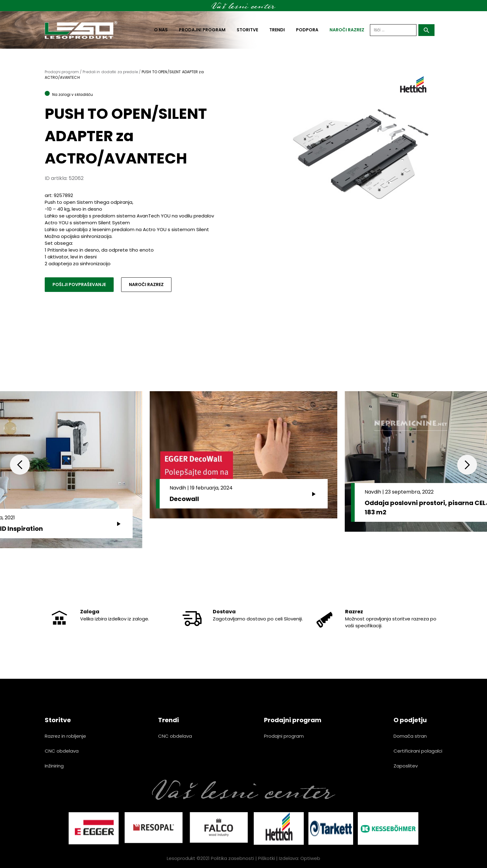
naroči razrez (347, 30)
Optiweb (310, 858)
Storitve (247, 30)
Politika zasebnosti (232, 858)
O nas (161, 30)
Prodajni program (202, 30)
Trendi (277, 30)
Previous (20, 465)
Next (467, 465)
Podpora (307, 30)
